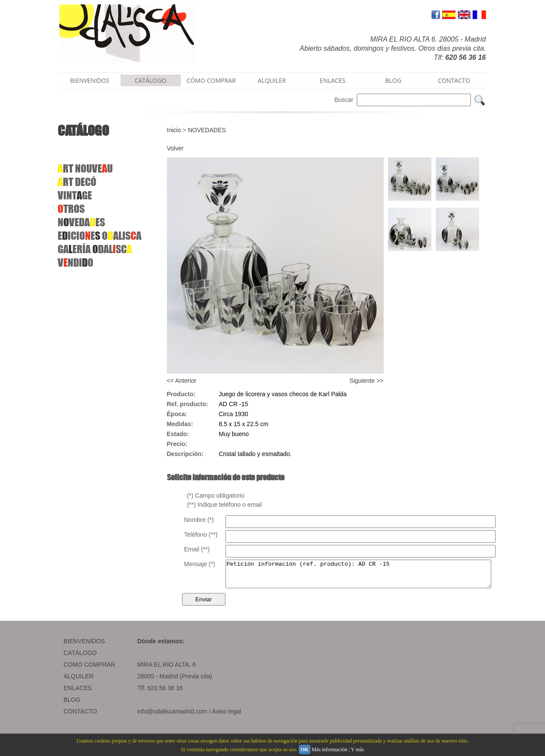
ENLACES (333, 80)
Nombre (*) (199, 520)
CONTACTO (454, 80)
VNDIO (75, 262)
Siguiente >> (367, 381)
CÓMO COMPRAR (211, 80)
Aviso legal (227, 717)
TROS (71, 209)
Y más (357, 749)
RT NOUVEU (85, 168)
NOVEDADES (207, 130)
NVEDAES (81, 222)
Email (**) (197, 549)
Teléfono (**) (201, 534)
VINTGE (75, 195)
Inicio (174, 130)
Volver (175, 148)
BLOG (393, 80)
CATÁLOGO (150, 80)
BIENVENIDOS (90, 80)
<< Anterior (182, 381)
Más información (330, 749)
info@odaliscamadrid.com (172, 717)
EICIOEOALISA (100, 236)
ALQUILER (272, 80)
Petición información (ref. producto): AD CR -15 (374, 577)
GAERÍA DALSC (95, 249)
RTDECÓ (77, 182)
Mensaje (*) (200, 564)
